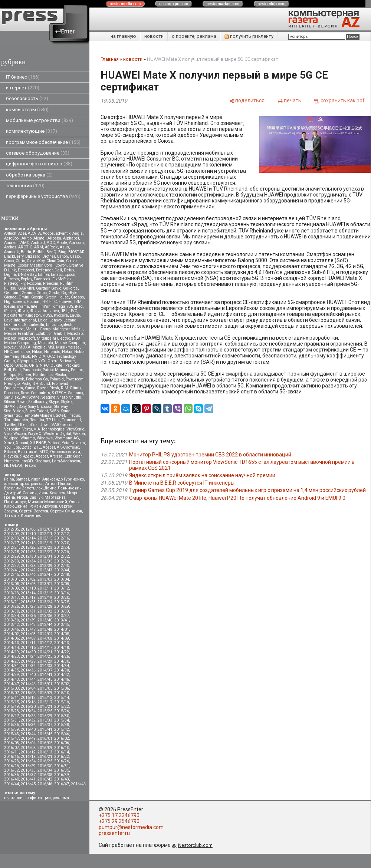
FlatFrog (11, 283)
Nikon (37, 352)
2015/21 (45, 707)
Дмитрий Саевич (20, 493)
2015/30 (62, 716)
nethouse (22, 352)
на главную (123, 36)
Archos (10, 247)
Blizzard (33, 256)
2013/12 (62, 588)
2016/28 (12, 766)
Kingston (33, 315)
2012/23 (45, 547)
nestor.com (125, 4)
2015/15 (12, 702)
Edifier (43, 275)
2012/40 (62, 566)
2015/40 (28, 730)
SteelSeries (14, 411)
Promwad (60, 384)
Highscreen (14, 302)
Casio (75, 256)
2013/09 (12, 588)
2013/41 (62, 620)
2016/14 (62, 752)
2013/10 (28, 588)
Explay (26, 279)
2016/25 (45, 761)
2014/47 (12, 684)
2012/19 (45, 543)
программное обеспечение (43, 142)
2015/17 (45, 702)
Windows (45, 438)
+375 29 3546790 (119, 821)
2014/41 (45, 675)
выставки (13, 798)
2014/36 (28, 670)
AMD (25, 243)
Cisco (9, 261)
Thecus (73, 415)
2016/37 (28, 775)
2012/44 (62, 570)
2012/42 (28, 570)
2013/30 (12, 611)
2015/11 (12, 698)
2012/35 (45, 561)
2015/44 (28, 734)
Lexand (70, 320)
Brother (49, 256)
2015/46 (62, 734)
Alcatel (40, 238)
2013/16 (62, 593)
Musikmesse (68, 347)
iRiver (23, 311)
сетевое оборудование (38, 153)
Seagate (49, 397)
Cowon (61, 265)
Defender (44, 270)
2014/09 (62, 638)
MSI (51, 347)
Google (37, 297)
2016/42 (45, 779)
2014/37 (45, 670)
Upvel (45, 425)
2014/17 (45, 648)
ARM (39, 247)
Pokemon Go (37, 379)
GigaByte (69, 293)
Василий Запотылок (23, 488)
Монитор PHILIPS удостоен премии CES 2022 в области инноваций (210, 455)
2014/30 (62, 661)
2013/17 (12, 598)
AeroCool (12, 238)
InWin (45, 306)
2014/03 (28, 634)
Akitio (27, 238)
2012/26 (28, 552)
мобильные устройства (40, 120)
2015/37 (45, 725)
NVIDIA (39, 357)
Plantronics (43, 375)
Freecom (51, 283)
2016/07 (12, 748)
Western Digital (57, 434)
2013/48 (45, 629)
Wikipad (11, 438)
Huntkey (11, 461)
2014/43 (12, 679)
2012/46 (28, 575)
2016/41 (28, 779)
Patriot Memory (56, 370)
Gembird (12, 293)
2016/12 (28, 752)
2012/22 (28, 547)
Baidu (26, 252)
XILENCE (38, 443)
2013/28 (45, 606)
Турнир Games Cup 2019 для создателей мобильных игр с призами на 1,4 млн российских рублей (247, 490)
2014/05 (62, 634)
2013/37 (62, 616)
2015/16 (28, 702)
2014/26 (62, 656)
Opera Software (61, 361)
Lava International (20, 320)
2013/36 (45, 616)
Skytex (67, 402)
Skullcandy (38, 402)
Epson (70, 275)
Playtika (11, 456)
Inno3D (27, 461)
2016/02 (62, 738)
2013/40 (45, 620)
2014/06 (12, 638)
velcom (68, 425)
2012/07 (45, 529)
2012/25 (12, 552)
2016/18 (28, 757)
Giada (54, 293)
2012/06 (28, 529)
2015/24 (28, 711)
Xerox (9, 443)
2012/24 (62, 547)
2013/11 (45, 588)
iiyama (23, 306)
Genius (28, 293)
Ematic (57, 275)
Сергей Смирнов (66, 511)
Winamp (28, 438)
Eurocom (12, 279)
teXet (60, 415)
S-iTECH (59, 393)
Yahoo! (54, 443)
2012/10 (28, 534)
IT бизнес (23, 77)
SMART (11, 407)
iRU (33, 311)
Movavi (10, 347)
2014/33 (45, 666)
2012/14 (28, 538)
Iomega (59, 306)
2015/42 (62, 730)
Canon (62, 256)
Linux (51, 325)
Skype (54, 402)
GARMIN (26, 288)
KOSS (47, 315)
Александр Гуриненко (63, 479)
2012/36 (62, 561)
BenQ (51, 252)
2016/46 (45, 784)
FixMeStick (62, 279)
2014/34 (62, 666)
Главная (110, 59)
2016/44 (12, 784)
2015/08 (28, 693)
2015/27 (12, 716)
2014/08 (45, 638)
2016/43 (62, 779)
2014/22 (62, 652)
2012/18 (28, 543)
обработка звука (29, 175)
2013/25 (62, 602)
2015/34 (62, 720)
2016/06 (62, 743)
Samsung (76, 393)
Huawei (65, 302)
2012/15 (45, 538)
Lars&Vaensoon (66, 461)
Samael (22, 479)
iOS (70, 306)
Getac (42, 293)
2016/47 (62, 784)
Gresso (77, 297)
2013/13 (12, 593)
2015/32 (28, 720)
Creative (76, 265)
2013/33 (62, 611)
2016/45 (28, 784)
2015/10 (62, 693)
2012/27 (45, 552)
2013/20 (62, 598)
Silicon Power (15, 402)
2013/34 (12, 616)
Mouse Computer (70, 343)
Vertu (27, 429)
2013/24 (45, 602)
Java (55, 311)
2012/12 (62, 534)
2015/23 (12, 711)
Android (38, 243)
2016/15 (12, 757)
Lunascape (14, 329)
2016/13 (45, 752)
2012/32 (62, 556)
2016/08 (28, 748)
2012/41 (12, 570)
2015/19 (12, 707)
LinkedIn (36, 325)
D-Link (10, 270)
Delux (69, 270)
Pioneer (25, 375)
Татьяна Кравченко (23, 516)
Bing (62, 252)
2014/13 (62, 643)
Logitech (65, 325)
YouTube (12, 447)
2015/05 (45, 688)
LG (24, 325)
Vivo (8, 434)
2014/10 (12, 643)
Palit (17, 370)
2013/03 (45, 579)
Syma (66, 411)
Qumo (30, 388)
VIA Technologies (49, 429)
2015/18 (62, 702)
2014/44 (28, 679)
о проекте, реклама (194, 36)
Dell (58, 270)
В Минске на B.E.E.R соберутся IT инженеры (182, 483)
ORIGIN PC (39, 365)
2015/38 (62, 725)
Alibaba (54, 238)
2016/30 (45, 766)
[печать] (289, 100)
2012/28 (62, 552)
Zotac (27, 447)
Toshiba (37, 420)
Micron (10, 338)
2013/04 (62, 579)
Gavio (56, 288)
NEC (8, 352)
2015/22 (62, 707)
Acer (22, 233)
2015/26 (62, 711)
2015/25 (45, 711)
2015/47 (12, 738)
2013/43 (28, 625)
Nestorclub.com (195, 845)
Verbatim (12, 429)
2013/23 (28, 602)
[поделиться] (247, 100)
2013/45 (62, 625)
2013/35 (28, 616)
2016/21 (45, 757)
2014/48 (28, 684)
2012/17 (12, 543)
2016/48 (78, 784)
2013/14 (28, 593)
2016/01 (45, 738)
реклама (61, 798)
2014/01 (62, 629)
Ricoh (54, 388)
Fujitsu (10, 288)
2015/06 (62, 688)
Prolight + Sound (36, 384)
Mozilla (39, 347)
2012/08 (62, 529)
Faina (9, 479)
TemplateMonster (38, 415)
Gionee (10, 297)
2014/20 (28, 652)
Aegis (78, 233)
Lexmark (12, 325)
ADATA (34, 233)
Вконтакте (28, 452)
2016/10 (62, 748)
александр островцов (24, 484)
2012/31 (45, 556)
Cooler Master (30, 265)
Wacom (20, 434)
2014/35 (12, 670)
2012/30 (28, 556)
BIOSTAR (76, 252)
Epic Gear (73, 456)
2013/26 (12, 606)
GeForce (70, 288)
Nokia (67, 352)
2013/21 (12, 602)
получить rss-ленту (249, 36)
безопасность (27, 98)
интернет (23, 88)
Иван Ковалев (52, 493)
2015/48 (28, 738)
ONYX (40, 361)
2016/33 (28, 770)
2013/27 (28, 606)
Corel (49, 265)
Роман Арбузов (43, 506)
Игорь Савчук (30, 497)
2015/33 (45, 720)
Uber (22, 425)
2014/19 (12, 652)
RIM (65, 388)
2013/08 (62, 584)
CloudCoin (55, 261)
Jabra (43, 311)
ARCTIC (25, 247)
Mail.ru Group (38, 329)
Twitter (10, 425)
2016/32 (12, 770)
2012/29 (12, 556)
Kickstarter (14, 315)
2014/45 (45, 679)
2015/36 (28, 725)
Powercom (75, 379)
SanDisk (12, 397)
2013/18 (28, 598)
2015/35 (12, 725)
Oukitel (57, 365)
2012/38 (28, 566)
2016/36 (12, 775)
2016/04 (28, 743)
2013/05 (12, 584)
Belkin (39, 252)
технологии (25, 186)
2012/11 (45, 534)
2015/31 (12, 720)
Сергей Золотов (34, 511)
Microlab (75, 334)
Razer (42, 388)
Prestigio (12, 384)
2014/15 (28, 648)
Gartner (43, 288)
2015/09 (45, 693)
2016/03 (12, 743)
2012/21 (12, 547)
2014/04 (45, 634)
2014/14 (12, 648)
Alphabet (71, 238)
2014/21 (45, 652)
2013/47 (28, 629)
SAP (24, 397)
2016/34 (45, 770)
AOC (51, 243)
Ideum (10, 306)
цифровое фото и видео (39, 164)
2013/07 (45, 584)
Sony (23, 407)
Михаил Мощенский (47, 502)
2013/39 (28, 620)
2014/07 (28, 638)
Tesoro (30, 466)
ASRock (51, 247)
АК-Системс (68, 447)
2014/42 (62, 675)
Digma (10, 275)
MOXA (24, 347)
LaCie (75, 315)
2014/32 (28, 666)
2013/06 (28, 584)
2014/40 (28, 675)
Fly (23, 283)
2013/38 (12, 620)
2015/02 (62, 684)
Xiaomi (22, 443)
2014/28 (28, 661)
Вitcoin (10, 452)
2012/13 (12, 538)
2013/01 (12, 579)
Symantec (12, 415)
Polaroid (57, 379)
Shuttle (75, 397)
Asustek (12, 252)
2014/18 (62, 648)
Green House (57, 297)
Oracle (21, 365)
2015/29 (45, 716)
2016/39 (62, 775)
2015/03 (12, 688)
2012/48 (62, 575)
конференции (38, 798)
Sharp (63, 397)
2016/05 (45, 743)
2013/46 (12, 629)
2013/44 (45, 625)
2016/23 (12, 761)
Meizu (77, 329)
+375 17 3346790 (119, 815)
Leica (43, 320)
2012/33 (12, 561)
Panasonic (32, 370)
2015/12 (28, 698)
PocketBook (14, 379)
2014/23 (12, 656)
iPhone (10, 311)
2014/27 (12, 661)
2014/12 (45, 643)
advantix (63, 233)
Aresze (56, 456)
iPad (79, 306)
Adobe (48, 233)
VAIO (56, 425)
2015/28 (28, 716)
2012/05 (12, 529)
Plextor (60, 375)
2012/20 (62, 543)
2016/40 (12, 779)
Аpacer (49, 447)
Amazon (11, 243)
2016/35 (62, 770)
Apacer (42, 456)
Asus (64, 247)
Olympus (25, 361)
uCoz (33, 425)
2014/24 (28, 656)
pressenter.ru (114, 833)
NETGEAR (13, 466)
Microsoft (27, 338)
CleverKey (36, 261)
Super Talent (37, 411)
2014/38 (62, 670)
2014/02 (12, 634)
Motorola (45, 343)
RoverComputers (35, 393)
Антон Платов (58, 484)
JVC (73, 311)
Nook (26, 357)
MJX (76, 338)
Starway (61, 407)
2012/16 (62, 538)
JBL (64, 311)
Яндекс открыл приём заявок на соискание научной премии (202, 475)
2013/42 (12, 625)
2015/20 (28, 707)
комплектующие (32, 131)
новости (154, 36)
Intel (35, 306)
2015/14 (62, 698)
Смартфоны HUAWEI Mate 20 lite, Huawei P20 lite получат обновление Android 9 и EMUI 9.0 (237, 498)
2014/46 (62, 679)
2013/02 (28, 579)
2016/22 (62, 757)
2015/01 (45, 684)
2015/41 (45, 730)
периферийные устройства (43, 196)
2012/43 (45, 570)
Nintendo (52, 352)
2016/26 (62, 761)
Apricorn (76, 243)
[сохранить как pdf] (339, 100)
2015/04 (28, 688)
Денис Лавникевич (63, 488)
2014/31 (12, 666)
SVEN (55, 411)
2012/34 (28, 561)
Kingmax (42, 461)
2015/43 (12, 734)
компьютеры (27, 110)
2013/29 (62, 606)
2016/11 (12, 752)
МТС (44, 452)
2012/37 (12, 566)
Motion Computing (20, 343)
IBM (78, 302)
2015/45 (45, 734)
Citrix (20, 261)
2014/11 (28, 643)
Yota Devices (73, 443)
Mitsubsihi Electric (53, 338)
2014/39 (12, 675)
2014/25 (45, 656)
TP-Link (53, 420)
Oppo (9, 365)
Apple (62, 243)
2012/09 (12, 534)
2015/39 (12, 730)
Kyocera (61, 315)
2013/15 (45, 593)
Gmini (24, 297)
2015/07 (12, 693)
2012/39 (45, 566)
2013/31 (28, 611)
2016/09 (45, 748)
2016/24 (28, 761)
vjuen (36, 479)
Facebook (42, 279)
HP (45, 302)
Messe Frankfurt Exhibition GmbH (35, 334)
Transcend (71, 420)
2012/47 (45, 575)
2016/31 (62, 766)
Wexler (79, 434)
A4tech (10, 233)
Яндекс (27, 456)
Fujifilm (67, 283)
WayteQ (35, 434)
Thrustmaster (16, 420)
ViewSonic (75, 429)
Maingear (61, 329)
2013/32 (45, 611)
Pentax (77, 370)
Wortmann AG (67, 438)
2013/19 (45, 598)
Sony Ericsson (40, 407)
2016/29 (28, 766)
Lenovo (55, 320)
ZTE (37, 447)
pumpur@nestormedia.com (131, 827)
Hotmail (34, 302)
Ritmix (76, 388)
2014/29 (45, 661)
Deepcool (26, 270)
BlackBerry (14, 256)
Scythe (34, 397)
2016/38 (45, 775)
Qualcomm (14, 388)
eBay (32, 275)
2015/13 (45, 698)
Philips (10, 375)
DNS (22, 275)
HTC (53, 302)
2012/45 (12, 575)
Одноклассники (65, 452)
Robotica (12, 393)
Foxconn (34, 283)
